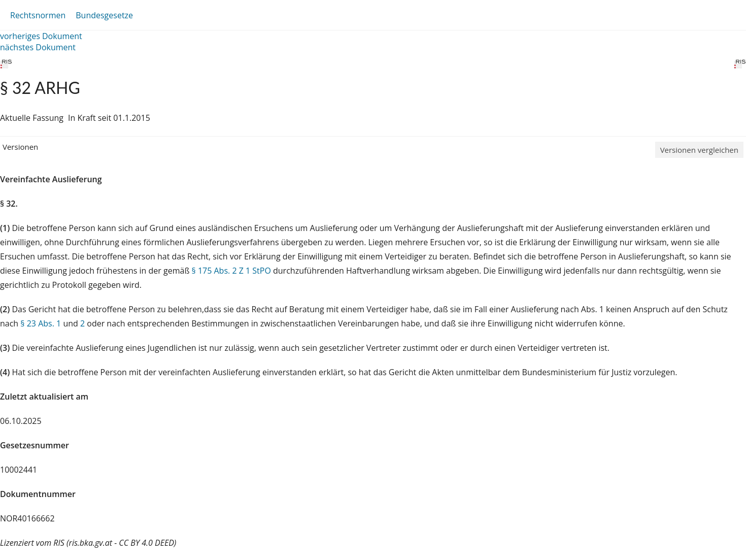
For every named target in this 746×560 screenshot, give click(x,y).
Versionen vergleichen (699, 150)
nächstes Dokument (38, 47)
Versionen (20, 147)
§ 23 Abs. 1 (41, 323)
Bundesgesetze (104, 15)
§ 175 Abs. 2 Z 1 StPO (231, 271)
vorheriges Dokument (41, 36)
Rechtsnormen (38, 15)
